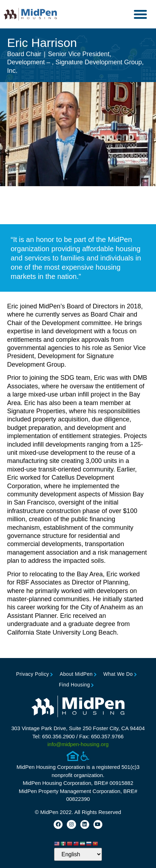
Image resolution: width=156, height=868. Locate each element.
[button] (140, 14)
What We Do (118, 674)
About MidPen (76, 674)
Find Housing (74, 685)
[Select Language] (78, 854)
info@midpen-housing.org (78, 744)
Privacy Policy (33, 674)
